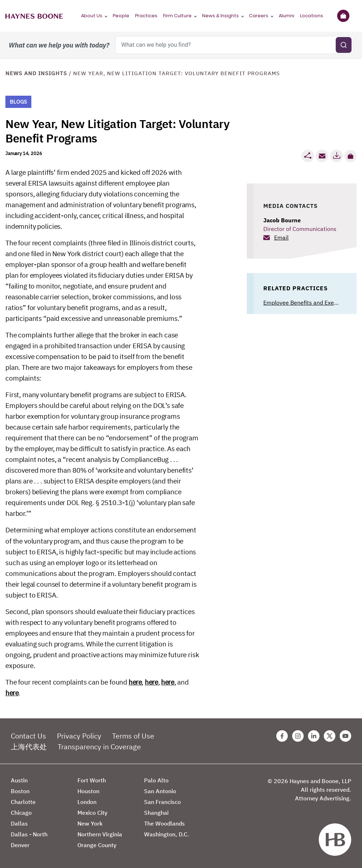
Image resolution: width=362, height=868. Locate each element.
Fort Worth (92, 780)
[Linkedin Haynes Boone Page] (314, 736)
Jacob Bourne (282, 220)
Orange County (97, 845)
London (87, 802)
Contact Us (28, 736)
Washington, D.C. (167, 834)
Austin (19, 780)
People (121, 16)
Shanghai (156, 813)
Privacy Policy (79, 736)
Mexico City (92, 813)
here (135, 682)
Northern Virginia (100, 834)
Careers (259, 16)
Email (281, 237)
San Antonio (160, 791)
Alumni (287, 16)
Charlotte (23, 802)
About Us (92, 16)
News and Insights (36, 73)
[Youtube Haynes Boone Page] (345, 736)
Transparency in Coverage (99, 747)
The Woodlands (164, 823)
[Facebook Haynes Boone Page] (282, 736)
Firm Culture (177, 16)
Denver (20, 845)
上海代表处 (29, 747)
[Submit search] (344, 45)
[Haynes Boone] (34, 16)
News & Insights (220, 16)
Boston (20, 791)
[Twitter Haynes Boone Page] (330, 736)
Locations (312, 16)
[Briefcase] (343, 16)
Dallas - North (29, 834)
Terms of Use (133, 736)
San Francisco (162, 802)
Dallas (19, 823)
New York (90, 823)
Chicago (21, 813)
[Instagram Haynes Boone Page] (298, 736)
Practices (146, 16)
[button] (350, 156)
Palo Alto (156, 780)
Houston (88, 791)
